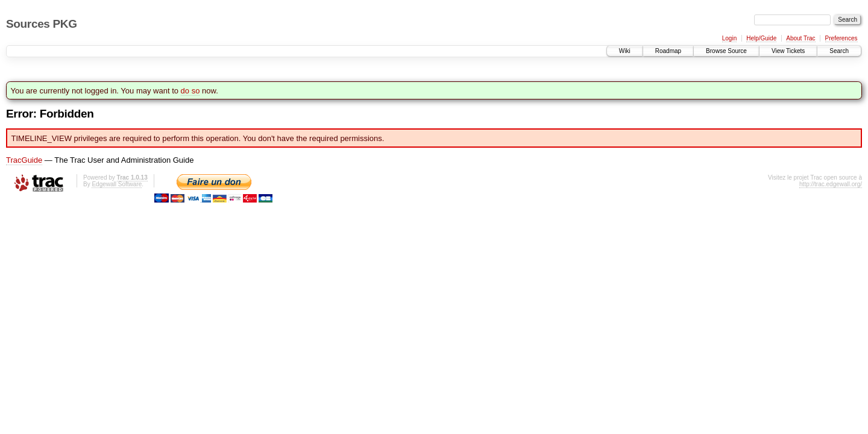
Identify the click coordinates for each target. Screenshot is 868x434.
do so (190, 91)
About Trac (800, 38)
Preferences (841, 38)
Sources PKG (42, 24)
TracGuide (24, 160)
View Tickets (788, 51)
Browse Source (726, 51)
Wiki (625, 51)
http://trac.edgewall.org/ (831, 184)
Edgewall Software (117, 184)
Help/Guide (761, 38)
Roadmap (668, 51)
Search (839, 51)
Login (729, 38)
